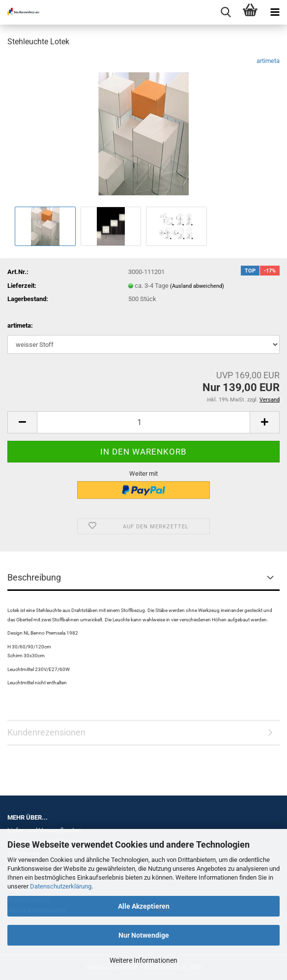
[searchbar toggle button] (226, 12)
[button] (22, 422)
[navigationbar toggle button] (275, 12)
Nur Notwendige (144, 935)
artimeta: (20, 325)
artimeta (268, 61)
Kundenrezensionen (46, 732)
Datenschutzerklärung (61, 886)
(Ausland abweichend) (197, 286)
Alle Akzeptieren (144, 906)
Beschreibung (34, 577)
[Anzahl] (143, 422)
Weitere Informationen (143, 960)
